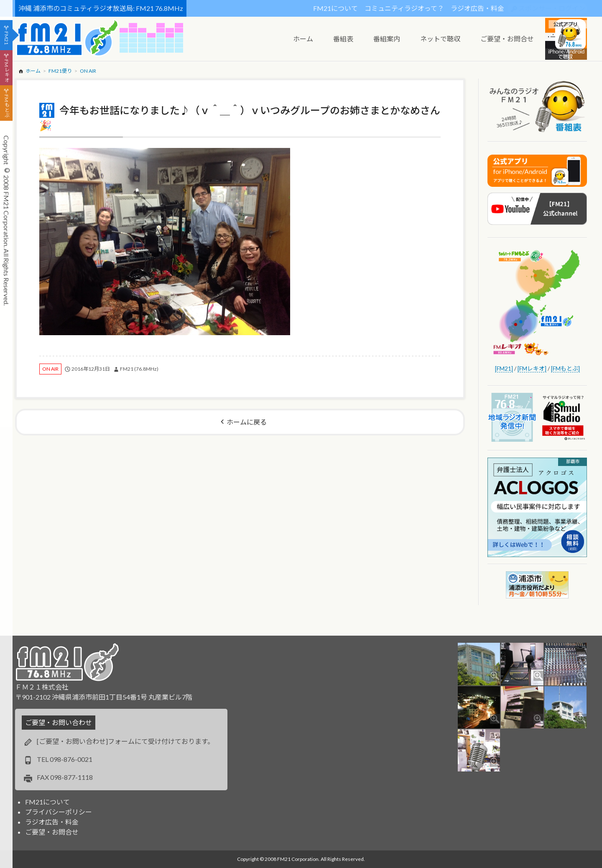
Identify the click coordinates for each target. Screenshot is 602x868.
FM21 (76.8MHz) (139, 369)
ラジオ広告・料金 (477, 8)
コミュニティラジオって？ (404, 8)
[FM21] (504, 368)
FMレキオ (6, 71)
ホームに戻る (247, 422)
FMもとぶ (6, 106)
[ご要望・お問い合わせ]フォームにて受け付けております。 (125, 741)
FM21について (335, 8)
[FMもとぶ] (565, 368)
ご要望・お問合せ (52, 832)
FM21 (6, 38)
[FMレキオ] (532, 368)
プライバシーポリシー (59, 812)
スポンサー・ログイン (552, 8)
